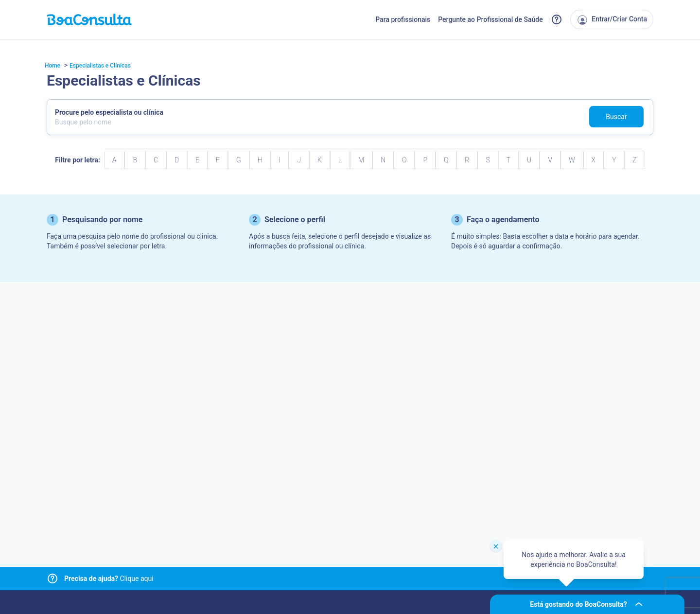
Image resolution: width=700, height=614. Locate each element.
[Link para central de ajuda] (52, 579)
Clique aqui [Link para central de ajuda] (109, 579)
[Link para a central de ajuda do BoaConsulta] (557, 19)
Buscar (616, 117)
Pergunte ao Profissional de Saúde (490, 19)
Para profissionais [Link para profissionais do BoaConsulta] (403, 19)
